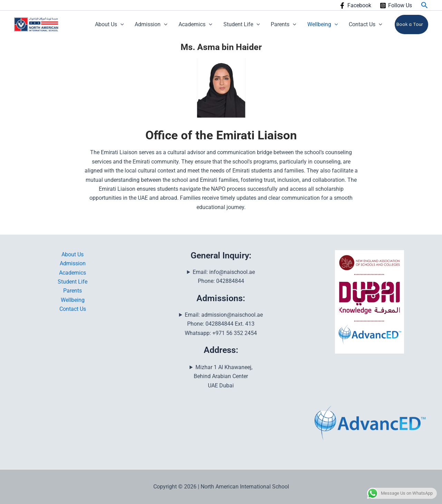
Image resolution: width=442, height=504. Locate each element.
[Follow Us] (396, 6)
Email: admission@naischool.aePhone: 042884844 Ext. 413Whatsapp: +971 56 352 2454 (224, 324)
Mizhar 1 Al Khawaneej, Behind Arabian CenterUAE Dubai (223, 376)
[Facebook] (355, 6)
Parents (284, 24)
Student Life (242, 24)
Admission (151, 24)
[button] (425, 5)
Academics (195, 24)
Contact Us (366, 24)
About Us (109, 24)
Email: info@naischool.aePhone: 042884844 (224, 276)
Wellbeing (323, 24)
